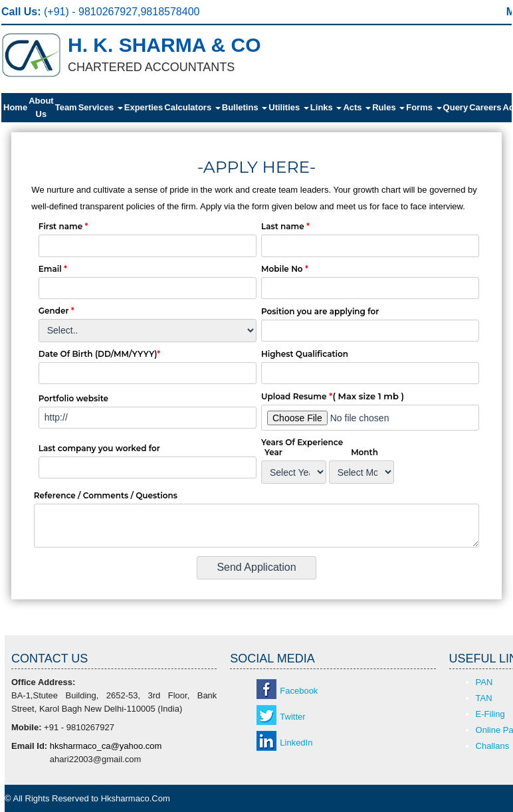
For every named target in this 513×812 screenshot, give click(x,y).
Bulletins (245, 107)
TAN (484, 698)
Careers (485, 107)
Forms (424, 107)
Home (15, 107)
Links (326, 107)
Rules (388, 107)
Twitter (292, 717)
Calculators (192, 107)
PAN (484, 682)
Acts (357, 107)
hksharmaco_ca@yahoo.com (106, 746)
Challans (493, 746)
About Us (41, 107)
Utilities (289, 107)
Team (66, 107)
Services (101, 107)
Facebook (299, 691)
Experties (144, 107)
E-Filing (490, 714)
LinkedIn (296, 743)
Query (456, 107)
